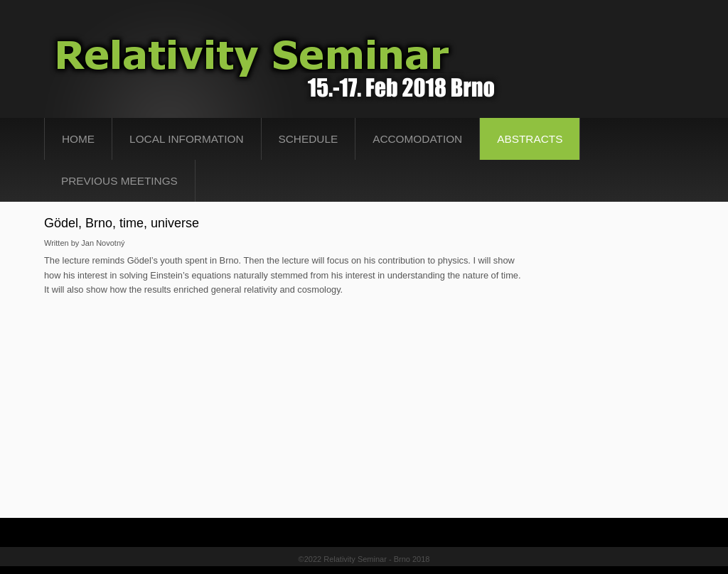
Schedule (309, 139)
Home (78, 139)
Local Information (186, 139)
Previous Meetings (119, 181)
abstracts (530, 139)
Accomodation (417, 139)
